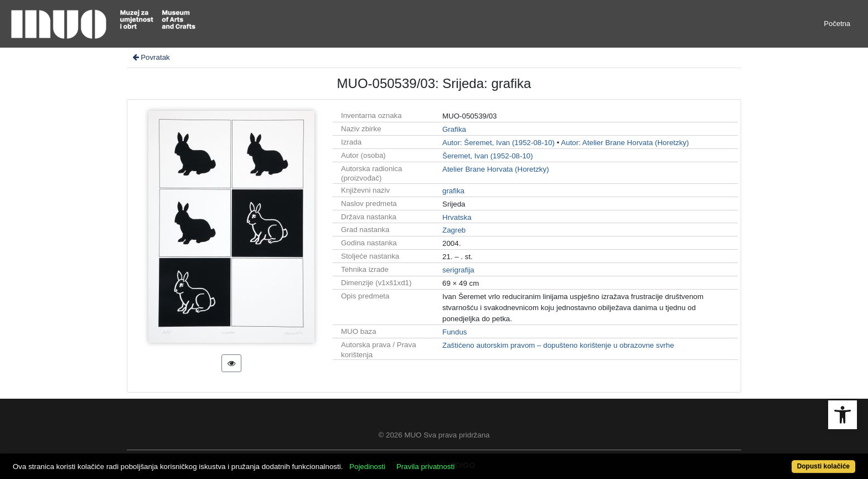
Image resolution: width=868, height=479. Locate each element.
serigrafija (458, 270)
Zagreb (454, 230)
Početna (837, 24)
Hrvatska (457, 217)
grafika (453, 191)
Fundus (454, 332)
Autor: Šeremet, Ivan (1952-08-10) (498, 143)
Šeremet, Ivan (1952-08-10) (488, 156)
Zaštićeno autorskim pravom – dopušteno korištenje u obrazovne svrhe (558, 345)
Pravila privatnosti (425, 467)
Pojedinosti (367, 467)
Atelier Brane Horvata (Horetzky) (496, 169)
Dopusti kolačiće (823, 466)
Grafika (454, 129)
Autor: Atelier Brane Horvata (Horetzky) (625, 143)
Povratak (151, 57)
